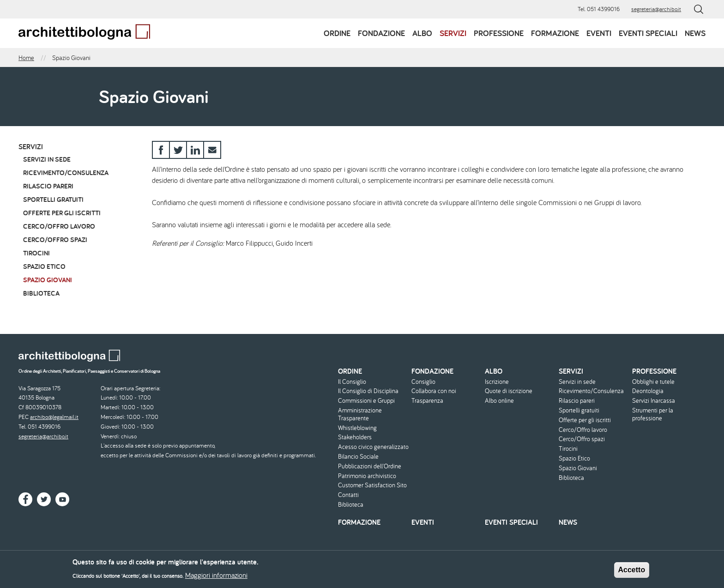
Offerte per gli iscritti (62, 213)
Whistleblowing (357, 428)
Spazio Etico (44, 266)
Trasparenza (427, 401)
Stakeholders (355, 437)
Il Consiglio (352, 382)
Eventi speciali (648, 33)
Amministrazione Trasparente (360, 414)
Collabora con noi (434, 391)
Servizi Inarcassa (654, 401)
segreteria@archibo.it (656, 9)
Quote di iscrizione (509, 391)
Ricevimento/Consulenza (66, 173)
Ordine (337, 33)
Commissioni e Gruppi (366, 401)
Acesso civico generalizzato (373, 447)
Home (26, 58)
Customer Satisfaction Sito (372, 485)
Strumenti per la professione (653, 414)
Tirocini (36, 253)
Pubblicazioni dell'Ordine (370, 466)
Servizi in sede (47, 159)
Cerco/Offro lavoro (59, 226)
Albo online (499, 401)
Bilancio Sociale (358, 457)
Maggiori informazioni (216, 578)
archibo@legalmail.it (54, 417)
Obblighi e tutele (653, 382)
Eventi (599, 33)
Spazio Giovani (48, 280)
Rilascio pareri (48, 186)
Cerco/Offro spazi (55, 239)
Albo (422, 33)
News (695, 33)
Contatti (348, 495)
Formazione (555, 33)
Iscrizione (497, 382)
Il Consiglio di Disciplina (368, 391)
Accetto (632, 573)
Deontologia (648, 391)
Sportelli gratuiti (53, 199)
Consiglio (423, 382)
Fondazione (381, 33)
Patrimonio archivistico (367, 476)
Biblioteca (41, 293)
